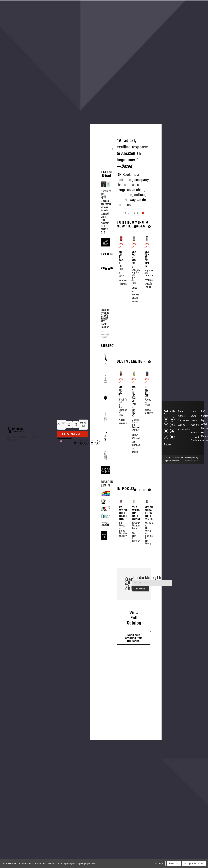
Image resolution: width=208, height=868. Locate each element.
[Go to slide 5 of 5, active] (143, 247)
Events (107, 275)
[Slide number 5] (134, 211)
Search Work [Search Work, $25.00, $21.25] (134, 292)
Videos (194, 432)
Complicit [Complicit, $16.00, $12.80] (121, 425)
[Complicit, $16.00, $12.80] (121, 408)
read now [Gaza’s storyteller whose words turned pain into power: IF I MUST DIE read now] (106, 242)
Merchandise (184, 429)
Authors (22, 437)
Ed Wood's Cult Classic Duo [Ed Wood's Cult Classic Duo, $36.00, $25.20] (121, 547)
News (193, 416)
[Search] (76, 425)
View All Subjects (106, 492)
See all (142, 261)
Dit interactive (192, 461)
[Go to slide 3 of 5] (134, 247)
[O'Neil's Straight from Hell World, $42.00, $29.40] (147, 535)
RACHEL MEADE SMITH (135, 332)
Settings (159, 863)
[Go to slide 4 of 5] (138, 247)
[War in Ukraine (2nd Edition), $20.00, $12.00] (134, 408)
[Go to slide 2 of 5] (129, 247)
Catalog (10, 437)
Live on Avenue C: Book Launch (105, 340)
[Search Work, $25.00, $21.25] (134, 273)
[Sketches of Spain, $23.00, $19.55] (147, 273)
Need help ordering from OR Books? (134, 672)
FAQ (203, 411)
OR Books (176, 458)
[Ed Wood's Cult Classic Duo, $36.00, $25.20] (121, 535)
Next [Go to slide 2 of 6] (149, 524)
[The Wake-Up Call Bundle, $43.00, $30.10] (134, 535)
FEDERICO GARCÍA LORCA (149, 318)
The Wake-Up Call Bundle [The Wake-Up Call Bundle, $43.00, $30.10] (134, 547)
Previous (106, 176)
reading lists (108, 505)
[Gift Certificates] (69, 425)
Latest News (107, 174)
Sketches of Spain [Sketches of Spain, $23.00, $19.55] (147, 293)
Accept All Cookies (194, 863)
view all (104, 557)
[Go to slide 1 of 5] (125, 247)
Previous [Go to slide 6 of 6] (135, 524)
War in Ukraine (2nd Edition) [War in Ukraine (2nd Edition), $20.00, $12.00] (134, 435)
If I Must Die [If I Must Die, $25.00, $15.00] (147, 425)
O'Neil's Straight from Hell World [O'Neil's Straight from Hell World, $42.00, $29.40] (147, 547)
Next (109, 176)
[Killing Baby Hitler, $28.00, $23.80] (121, 273)
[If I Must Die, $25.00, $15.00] (147, 408)
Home (193, 411)
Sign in (61, 424)
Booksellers (12, 440)
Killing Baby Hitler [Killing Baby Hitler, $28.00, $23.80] (121, 294)
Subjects (109, 367)
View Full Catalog (134, 652)
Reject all (174, 863)
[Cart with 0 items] (83, 425)
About (34, 437)
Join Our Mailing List (72, 434)
